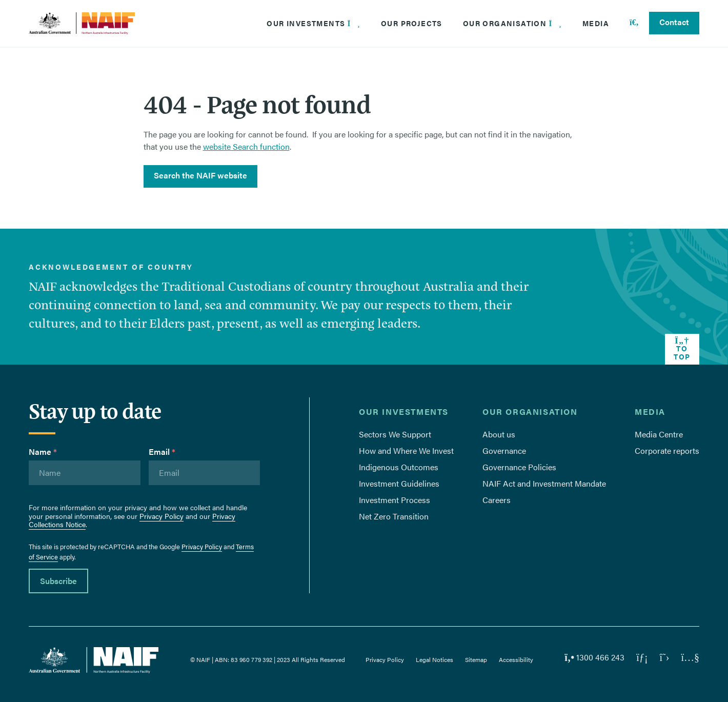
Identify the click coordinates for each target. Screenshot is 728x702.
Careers (497, 500)
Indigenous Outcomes (399, 467)
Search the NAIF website (200, 175)
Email (162, 452)
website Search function (246, 146)
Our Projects (412, 23)
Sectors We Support (395, 434)
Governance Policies (519, 467)
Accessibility (516, 659)
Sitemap (476, 659)
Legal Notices (434, 659)
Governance (504, 450)
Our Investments (314, 23)
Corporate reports (667, 450)
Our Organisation (512, 23)
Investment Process (395, 500)
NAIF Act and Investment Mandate (544, 483)
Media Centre (659, 434)
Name (43, 452)
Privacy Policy (161, 516)
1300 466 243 (594, 657)
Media (596, 23)
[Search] (634, 23)
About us (499, 434)
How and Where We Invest (406, 450)
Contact (674, 22)
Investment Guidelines (399, 483)
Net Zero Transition (394, 516)
